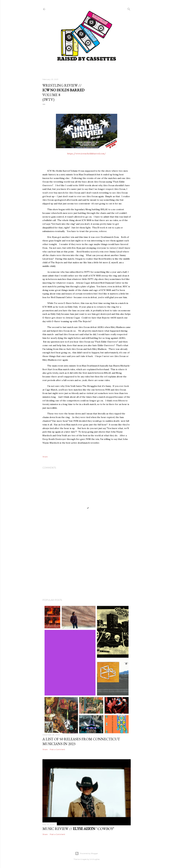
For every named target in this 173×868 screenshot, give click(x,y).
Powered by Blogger (87, 853)
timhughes (95, 859)
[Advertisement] (87, 570)
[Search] (129, 8)
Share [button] (45, 457)
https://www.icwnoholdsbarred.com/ (86, 154)
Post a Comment (57, 749)
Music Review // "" (78, 829)
